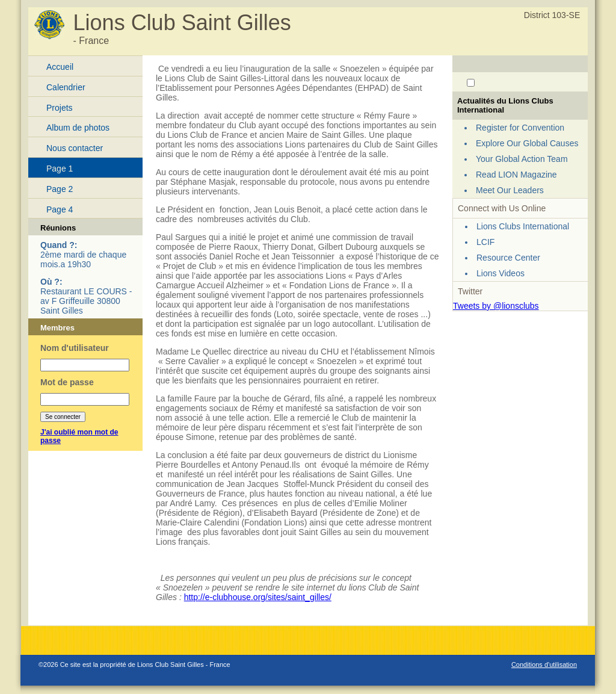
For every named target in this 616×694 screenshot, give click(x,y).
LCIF (485, 242)
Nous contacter (75, 148)
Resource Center (508, 258)
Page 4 (60, 209)
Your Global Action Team (522, 159)
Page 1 (60, 169)
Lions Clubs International (523, 226)
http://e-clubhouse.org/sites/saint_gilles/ (258, 597)
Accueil (60, 67)
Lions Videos (500, 273)
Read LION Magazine (516, 175)
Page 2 (60, 189)
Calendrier (66, 87)
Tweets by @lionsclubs (496, 306)
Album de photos (78, 128)
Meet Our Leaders (510, 190)
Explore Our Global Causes (527, 143)
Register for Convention (520, 128)
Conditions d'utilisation (544, 665)
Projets (60, 108)
